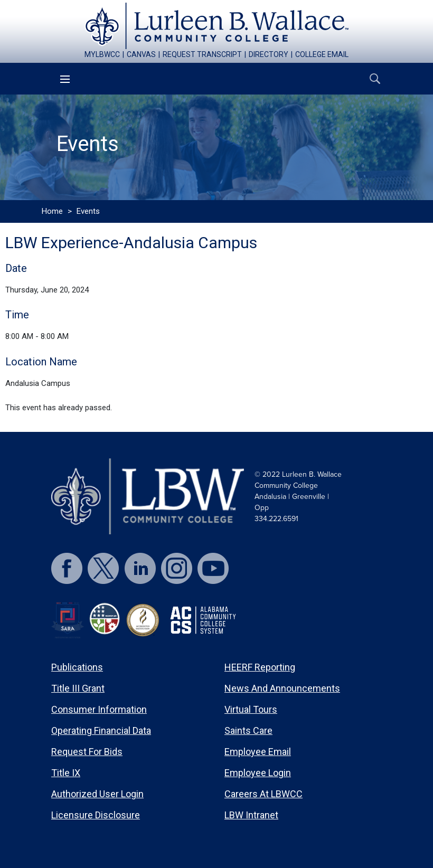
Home (52, 211)
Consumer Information (99, 709)
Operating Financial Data (101, 730)
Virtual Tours (251, 709)
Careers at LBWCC (263, 794)
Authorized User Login (97, 794)
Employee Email (258, 752)
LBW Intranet (251, 815)
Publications (77, 667)
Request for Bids (87, 752)
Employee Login (258, 773)
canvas (141, 54)
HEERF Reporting (260, 667)
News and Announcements (282, 688)
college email (322, 54)
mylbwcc (102, 54)
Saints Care (248, 730)
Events (88, 211)
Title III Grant (78, 688)
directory (269, 54)
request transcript (202, 54)
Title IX (66, 773)
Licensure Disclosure (96, 815)
